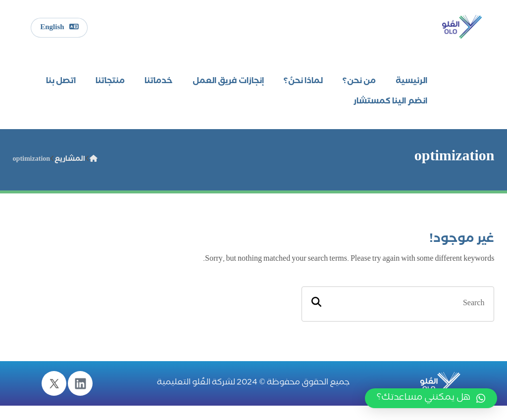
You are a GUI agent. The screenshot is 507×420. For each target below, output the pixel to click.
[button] (431, 398)
